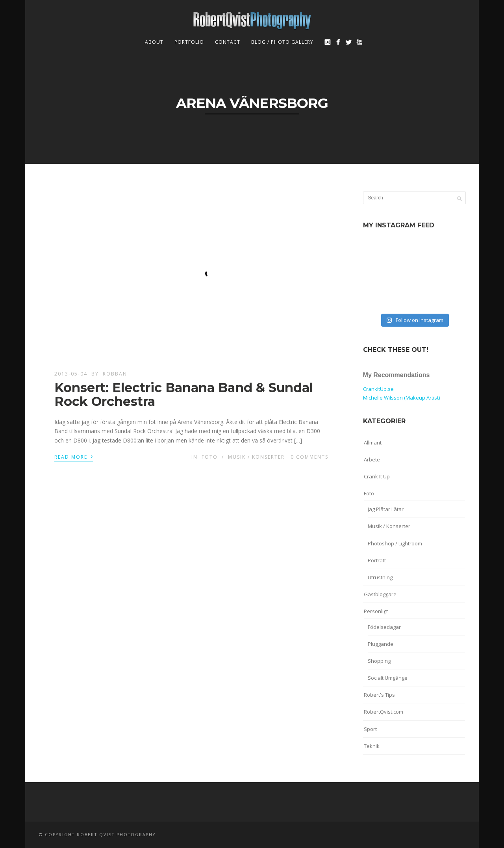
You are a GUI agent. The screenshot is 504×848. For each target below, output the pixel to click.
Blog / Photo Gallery (282, 42)
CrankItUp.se (378, 389)
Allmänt (373, 443)
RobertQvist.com (384, 712)
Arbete (372, 459)
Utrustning (380, 577)
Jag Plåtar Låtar (386, 509)
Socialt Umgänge (388, 678)
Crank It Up (377, 476)
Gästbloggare (380, 594)
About (154, 42)
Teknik (372, 746)
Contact (228, 42)
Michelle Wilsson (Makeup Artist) (401, 398)
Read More (74, 456)
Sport (370, 729)
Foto (210, 457)
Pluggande (381, 644)
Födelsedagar (384, 627)
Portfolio (189, 42)
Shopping (379, 661)
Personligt (376, 611)
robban (115, 374)
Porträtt (377, 560)
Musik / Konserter (256, 457)
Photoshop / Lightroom (395, 543)
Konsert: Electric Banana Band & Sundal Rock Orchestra (184, 394)
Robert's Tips (379, 695)
